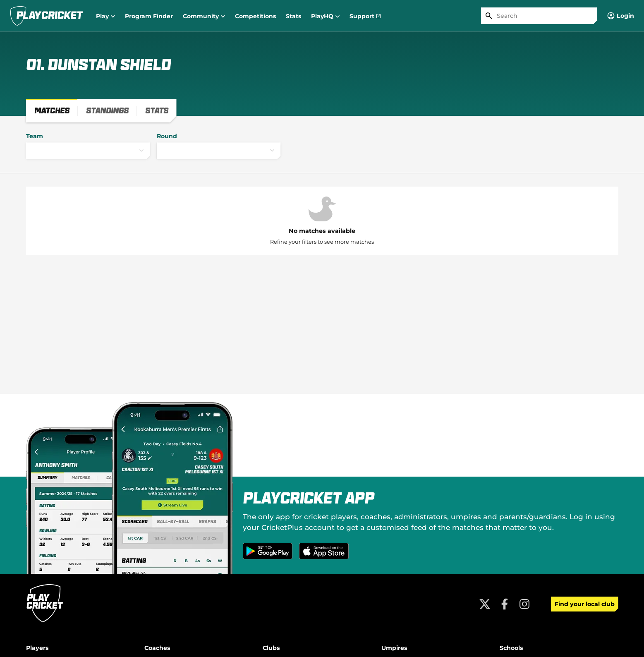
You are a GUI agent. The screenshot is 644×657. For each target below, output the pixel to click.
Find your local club (585, 604)
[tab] (52, 111)
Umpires (394, 648)
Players (37, 648)
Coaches (157, 648)
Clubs (271, 648)
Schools (511, 648)
